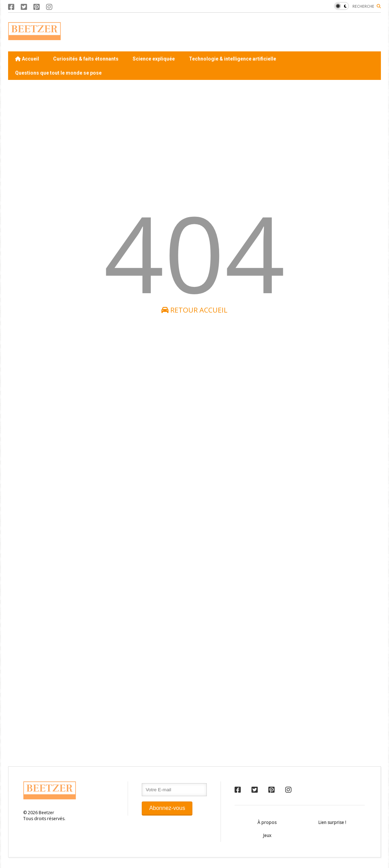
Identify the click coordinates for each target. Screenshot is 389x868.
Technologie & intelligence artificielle (232, 59)
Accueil (27, 59)
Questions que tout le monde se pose (58, 73)
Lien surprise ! (332, 822)
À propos (267, 822)
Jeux (267, 835)
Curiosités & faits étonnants (86, 59)
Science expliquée (154, 59)
